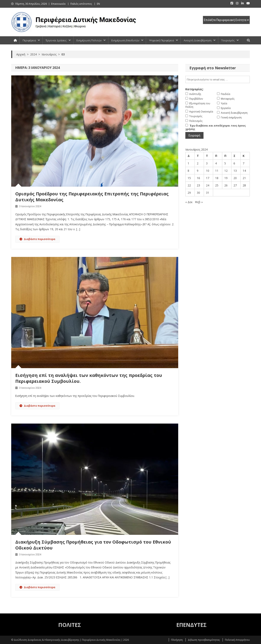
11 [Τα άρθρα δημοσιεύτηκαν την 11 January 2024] (217, 171)
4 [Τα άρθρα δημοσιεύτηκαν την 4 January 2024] (216, 163)
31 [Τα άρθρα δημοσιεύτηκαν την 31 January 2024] (208, 193)
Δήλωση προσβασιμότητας (204, 640)
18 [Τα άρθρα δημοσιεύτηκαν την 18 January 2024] (217, 178)
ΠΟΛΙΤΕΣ (70, 625)
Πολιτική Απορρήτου (237, 640)
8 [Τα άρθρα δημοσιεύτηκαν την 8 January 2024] (188, 171)
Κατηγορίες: (194, 89)
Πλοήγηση (177, 640)
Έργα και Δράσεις (56, 40)
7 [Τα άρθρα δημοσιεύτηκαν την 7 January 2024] (243, 163)
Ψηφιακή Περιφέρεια (161, 40)
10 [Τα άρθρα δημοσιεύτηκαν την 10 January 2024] (208, 171)
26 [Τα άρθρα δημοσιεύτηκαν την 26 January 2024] (226, 185)
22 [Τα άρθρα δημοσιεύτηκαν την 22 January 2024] (189, 185)
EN (98, 4)
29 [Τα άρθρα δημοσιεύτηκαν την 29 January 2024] (189, 193)
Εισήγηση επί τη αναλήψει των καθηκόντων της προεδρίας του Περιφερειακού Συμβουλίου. (89, 378)
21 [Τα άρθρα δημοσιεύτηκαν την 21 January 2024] (244, 178)
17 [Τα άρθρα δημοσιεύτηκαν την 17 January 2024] (208, 178)
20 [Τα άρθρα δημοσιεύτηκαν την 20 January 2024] (235, 178)
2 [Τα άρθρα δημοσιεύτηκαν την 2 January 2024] (198, 163)
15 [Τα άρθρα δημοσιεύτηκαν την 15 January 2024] (189, 178)
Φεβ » (199, 202)
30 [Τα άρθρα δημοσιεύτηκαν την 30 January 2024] (198, 193)
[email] (218, 79)
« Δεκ (189, 202)
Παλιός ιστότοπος (81, 4)
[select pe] (226, 20)
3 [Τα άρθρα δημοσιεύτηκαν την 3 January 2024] (207, 163)
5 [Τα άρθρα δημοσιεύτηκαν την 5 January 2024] (225, 163)
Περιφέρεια (29, 40)
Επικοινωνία (58, 4)
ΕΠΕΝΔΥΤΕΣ (191, 625)
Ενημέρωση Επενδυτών (125, 40)
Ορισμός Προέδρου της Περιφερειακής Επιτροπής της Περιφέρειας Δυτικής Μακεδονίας (92, 197)
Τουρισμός (228, 40)
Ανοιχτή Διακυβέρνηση (198, 40)
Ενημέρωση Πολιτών (89, 40)
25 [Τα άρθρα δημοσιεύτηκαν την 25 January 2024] (217, 185)
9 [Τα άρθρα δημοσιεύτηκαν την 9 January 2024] (198, 171)
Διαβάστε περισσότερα (37, 239)
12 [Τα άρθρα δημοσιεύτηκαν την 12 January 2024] (226, 171)
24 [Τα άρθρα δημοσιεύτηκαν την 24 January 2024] (208, 185)
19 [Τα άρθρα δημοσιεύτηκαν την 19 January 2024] (226, 178)
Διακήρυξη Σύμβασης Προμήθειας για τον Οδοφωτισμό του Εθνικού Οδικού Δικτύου (93, 545)
